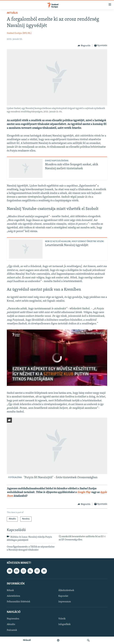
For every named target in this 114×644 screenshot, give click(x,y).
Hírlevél (27, 640)
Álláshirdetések (66, 590)
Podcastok (12, 630)
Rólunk (10, 590)
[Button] (84, 46)
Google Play (84, 492)
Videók (62, 619)
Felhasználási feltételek (18, 602)
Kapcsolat (63, 596)
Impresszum (65, 602)
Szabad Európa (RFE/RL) (19, 33)
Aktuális (12, 13)
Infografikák (64, 624)
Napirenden (13, 619)
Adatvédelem (13, 596)
